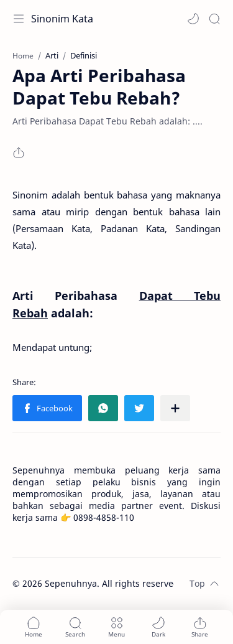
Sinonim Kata (62, 19)
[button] (193, 19)
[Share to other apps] (175, 408)
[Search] (214, 19)
